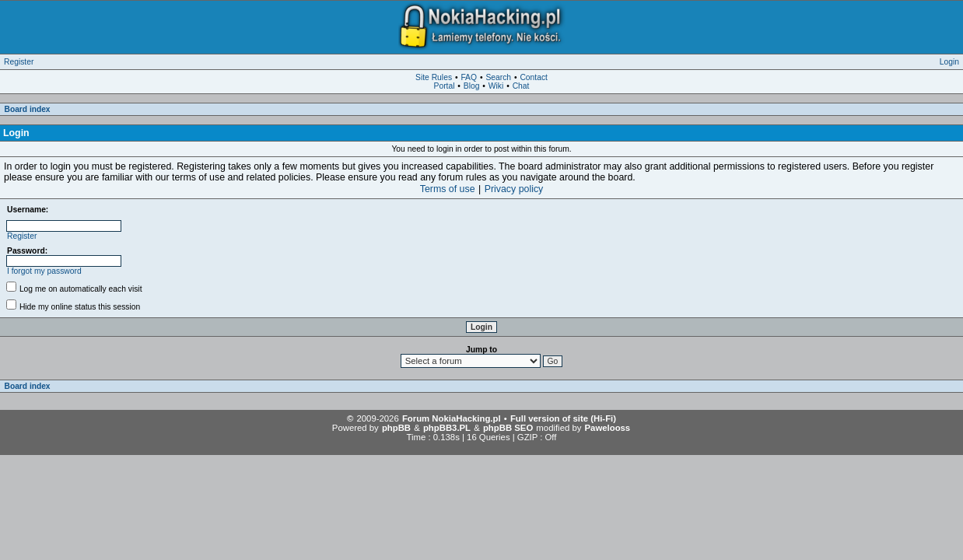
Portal (445, 86)
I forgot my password (44, 271)
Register (19, 62)
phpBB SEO (508, 428)
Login (949, 62)
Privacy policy (514, 189)
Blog (472, 86)
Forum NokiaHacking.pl (452, 418)
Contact (534, 77)
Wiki (496, 86)
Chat (521, 86)
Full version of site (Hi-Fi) (563, 418)
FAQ (469, 77)
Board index (28, 109)
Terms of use (448, 189)
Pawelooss (608, 428)
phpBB (396, 428)
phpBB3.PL (447, 428)
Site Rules (434, 77)
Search (498, 77)
